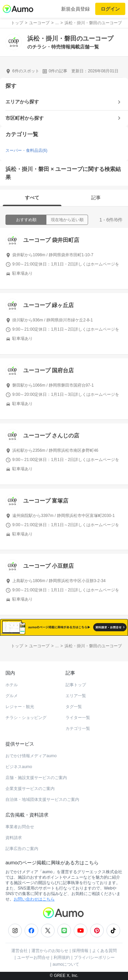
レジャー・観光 (20, 707)
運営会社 (19, 951)
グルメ (12, 696)
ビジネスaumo (19, 767)
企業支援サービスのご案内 (30, 789)
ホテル (12, 685)
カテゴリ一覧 (78, 729)
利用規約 (62, 957)
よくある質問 (104, 951)
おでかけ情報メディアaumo (31, 756)
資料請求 (14, 838)
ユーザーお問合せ (33, 957)
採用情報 (80, 951)
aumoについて (66, 964)
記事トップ (76, 685)
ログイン (110, 9)
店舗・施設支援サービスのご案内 (36, 778)
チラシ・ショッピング (26, 718)
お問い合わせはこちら (34, 899)
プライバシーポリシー (94, 957)
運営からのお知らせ (50, 951)
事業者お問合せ (20, 827)
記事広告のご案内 (22, 849)
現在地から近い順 (67, 220)
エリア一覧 (76, 696)
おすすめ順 (26, 220)
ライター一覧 (78, 718)
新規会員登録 (75, 9)
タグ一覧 (74, 707)
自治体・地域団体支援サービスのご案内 (42, 799)
